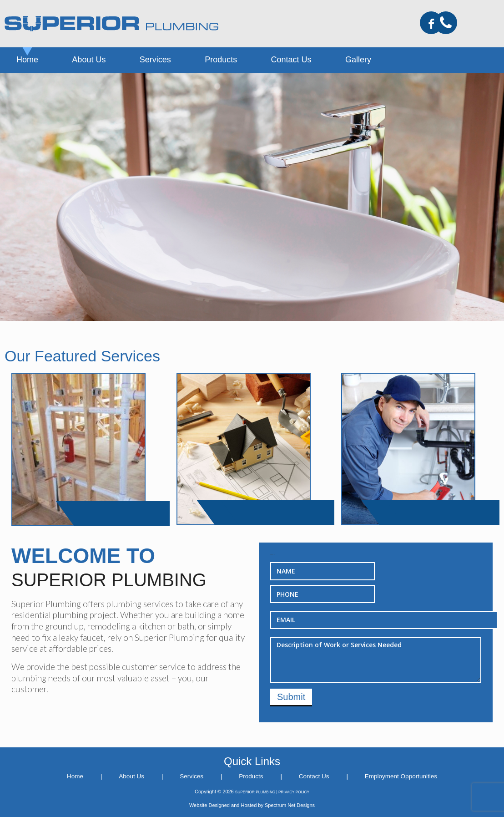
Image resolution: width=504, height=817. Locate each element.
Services (155, 60)
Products (221, 60)
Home (27, 60)
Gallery (358, 60)
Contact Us (291, 60)
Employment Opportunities (401, 776)
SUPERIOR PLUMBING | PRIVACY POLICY (272, 792)
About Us (89, 60)
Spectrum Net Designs (290, 805)
